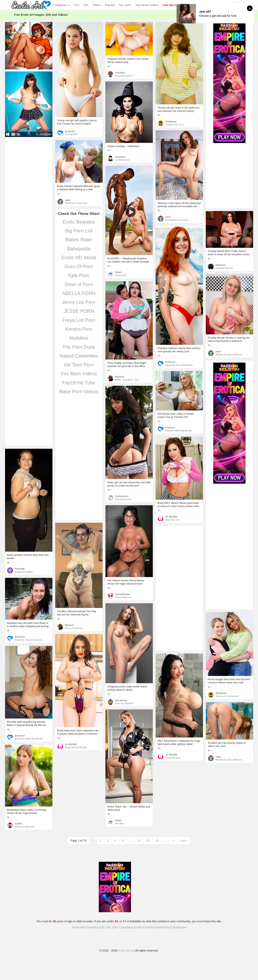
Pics (77, 5)
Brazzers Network (24, 827)
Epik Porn (79, 275)
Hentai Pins (163, 927)
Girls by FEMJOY (125, 703)
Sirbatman (171, 121)
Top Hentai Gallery (147, 5)
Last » (184, 841)
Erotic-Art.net (126, 951)
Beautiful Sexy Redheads (179, 365)
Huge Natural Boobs (76, 747)
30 (157, 841)
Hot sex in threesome (227, 696)
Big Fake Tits (173, 520)
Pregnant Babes (124, 76)
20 (148, 841)
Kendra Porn (79, 329)
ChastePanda (123, 594)
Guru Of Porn (79, 266)
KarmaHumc (122, 496)
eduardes (120, 157)
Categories (62, 5)
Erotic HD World (79, 258)
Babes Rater (79, 240)
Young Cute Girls (175, 124)
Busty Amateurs (74, 628)
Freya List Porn (79, 320)
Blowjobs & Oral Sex (76, 203)
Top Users (125, 5)
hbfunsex (221, 265)
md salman (121, 700)
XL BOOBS (171, 517)
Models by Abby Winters (229, 355)
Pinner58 (20, 569)
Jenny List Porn (79, 302)
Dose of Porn (79, 284)
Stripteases (179, 927)
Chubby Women (224, 268)
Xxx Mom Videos (79, 374)
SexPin (19, 824)
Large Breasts (173, 758)
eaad (168, 217)
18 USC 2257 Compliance (118, 927)
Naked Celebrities (79, 356)
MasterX (120, 377)
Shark (118, 272)
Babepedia (79, 249)
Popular (110, 5)
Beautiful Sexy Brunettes (28, 640)
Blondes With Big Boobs (179, 431)
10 (139, 841)
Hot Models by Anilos (177, 220)
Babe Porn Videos (79, 392)
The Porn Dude (79, 347)
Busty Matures (123, 597)
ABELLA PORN (79, 293)
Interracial (121, 275)
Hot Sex (120, 823)
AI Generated (122, 160)
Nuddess (79, 338)
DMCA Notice (145, 927)
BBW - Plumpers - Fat (127, 380)
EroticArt (70, 131)
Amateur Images (24, 572)
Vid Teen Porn (79, 365)
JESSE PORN (79, 311)
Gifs (86, 5)
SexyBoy (120, 73)
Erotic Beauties (79, 222)
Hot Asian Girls (123, 499)
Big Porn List (79, 231)
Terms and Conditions (85, 927)
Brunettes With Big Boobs (29, 739)
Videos (97, 5)
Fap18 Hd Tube (79, 383)
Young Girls (71, 134)
